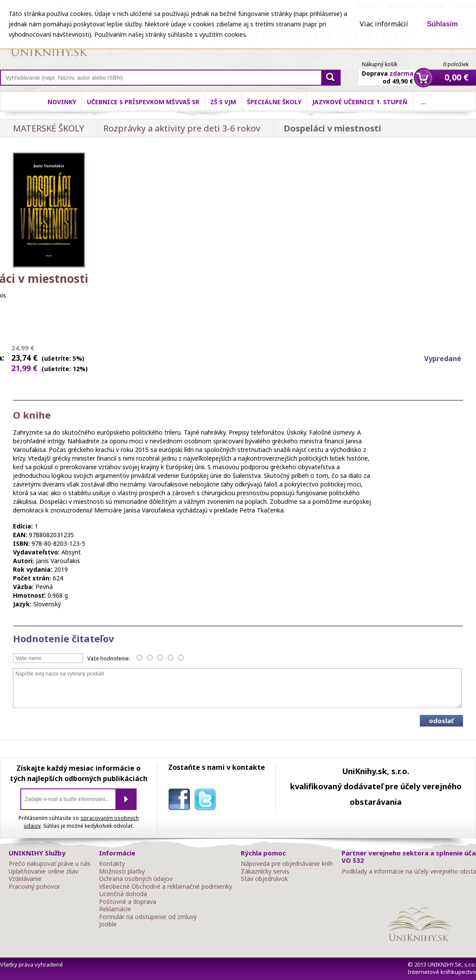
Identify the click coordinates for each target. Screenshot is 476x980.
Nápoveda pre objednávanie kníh (287, 864)
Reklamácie (115, 909)
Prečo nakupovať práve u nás (50, 864)
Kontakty (112, 864)
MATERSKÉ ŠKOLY (49, 128)
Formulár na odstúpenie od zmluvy (148, 917)
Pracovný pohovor (34, 887)
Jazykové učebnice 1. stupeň (360, 102)
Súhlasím (442, 24)
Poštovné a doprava (128, 902)
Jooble (108, 924)
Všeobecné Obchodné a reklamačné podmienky (166, 887)
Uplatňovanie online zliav (43, 871)
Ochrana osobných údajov (136, 879)
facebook (181, 801)
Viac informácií (384, 24)
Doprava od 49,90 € (388, 72)
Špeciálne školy (274, 102)
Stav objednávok (264, 879)
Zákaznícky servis (265, 871)
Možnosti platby (122, 871)
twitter (207, 801)
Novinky (62, 102)
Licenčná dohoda (123, 894)
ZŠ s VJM (223, 102)
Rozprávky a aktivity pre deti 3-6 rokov (182, 128)
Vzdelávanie (25, 879)
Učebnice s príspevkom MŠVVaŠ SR (143, 102)
